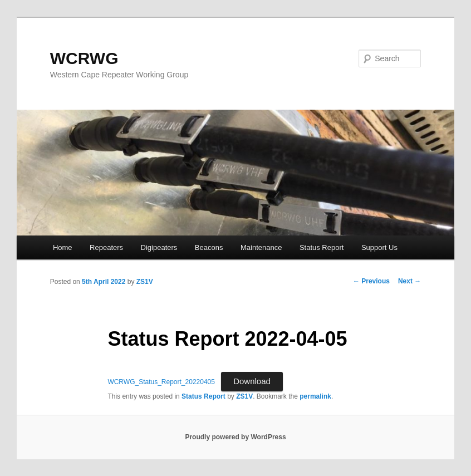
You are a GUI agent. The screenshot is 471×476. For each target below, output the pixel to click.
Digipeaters (159, 247)
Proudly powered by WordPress (235, 437)
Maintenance (261, 247)
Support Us (379, 247)
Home (63, 247)
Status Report (322, 247)
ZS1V (145, 282)
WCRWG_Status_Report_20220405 (161, 382)
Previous (371, 281)
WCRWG (84, 58)
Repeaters (106, 247)
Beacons (209, 247)
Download (252, 381)
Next (409, 281)
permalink (315, 396)
